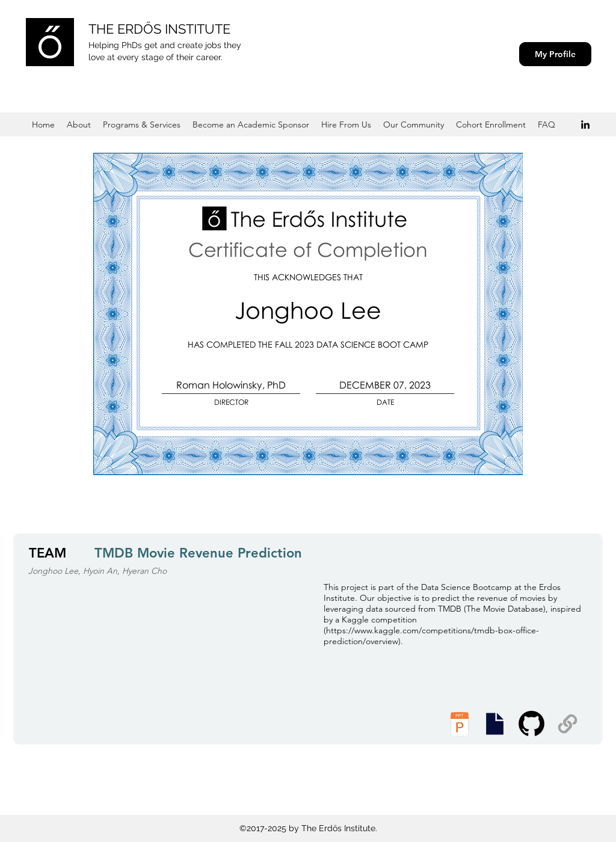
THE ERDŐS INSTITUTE (159, 29)
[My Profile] (555, 54)
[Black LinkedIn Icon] (585, 124)
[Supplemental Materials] (568, 724)
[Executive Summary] (494, 724)
